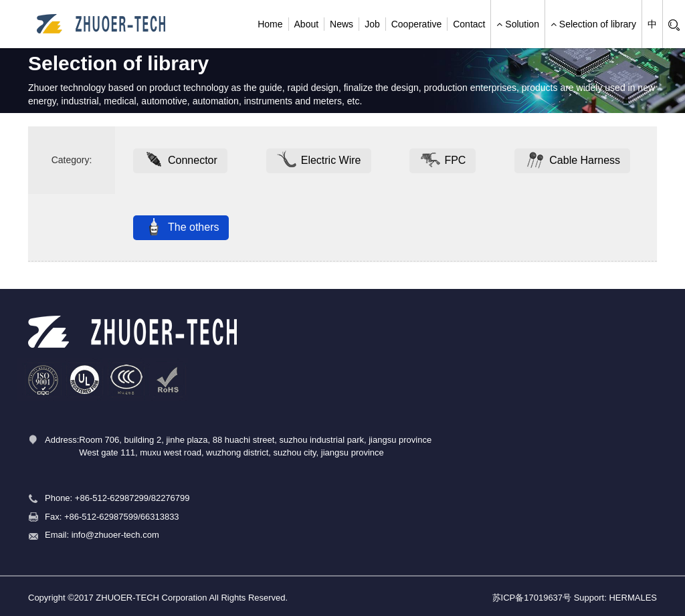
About (307, 24)
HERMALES (633, 598)
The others (181, 227)
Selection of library (593, 24)
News (341, 24)
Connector (180, 161)
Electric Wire (319, 161)
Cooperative (417, 24)
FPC (443, 161)
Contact (469, 24)
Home (270, 24)
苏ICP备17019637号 (532, 598)
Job (372, 24)
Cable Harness (572, 161)
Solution (517, 24)
